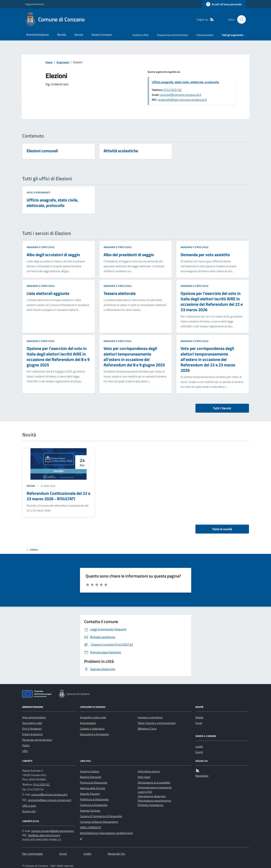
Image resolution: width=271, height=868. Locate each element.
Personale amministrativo (37, 740)
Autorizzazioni (88, 723)
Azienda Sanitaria (90, 811)
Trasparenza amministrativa (172, 35)
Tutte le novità (222, 529)
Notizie (31, 486)
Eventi (199, 752)
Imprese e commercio (150, 717)
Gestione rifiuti (140, 35)
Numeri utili (29, 811)
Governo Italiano (90, 771)
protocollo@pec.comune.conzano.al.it (182, 100)
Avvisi (199, 723)
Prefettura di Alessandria (94, 799)
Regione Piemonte (35, 4)
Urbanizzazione (205, 35)
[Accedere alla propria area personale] (224, 4)
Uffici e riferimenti (38, 192)
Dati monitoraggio (33, 854)
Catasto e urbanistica (92, 729)
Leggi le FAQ (145, 792)
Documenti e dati (32, 723)
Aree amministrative (34, 717)
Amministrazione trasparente (155, 787)
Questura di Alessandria (94, 805)
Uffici (25, 751)
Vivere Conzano (102, 35)
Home (49, 62)
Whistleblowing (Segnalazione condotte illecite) (106, 836)
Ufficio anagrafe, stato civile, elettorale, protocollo (185, 82)
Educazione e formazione (94, 734)
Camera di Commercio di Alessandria (101, 816)
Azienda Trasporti (90, 794)
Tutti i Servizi (222, 408)
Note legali (144, 777)
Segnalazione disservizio (152, 796)
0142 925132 (173, 90)
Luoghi (199, 746)
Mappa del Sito (116, 854)
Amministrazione (38, 35)
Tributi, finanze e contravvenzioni (157, 723)
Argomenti (63, 62)
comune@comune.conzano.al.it (181, 95)
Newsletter (202, 776)
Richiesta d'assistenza (150, 805)
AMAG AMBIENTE (91, 827)
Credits (87, 854)
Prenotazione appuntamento (154, 801)
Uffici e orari (29, 806)
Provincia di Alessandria (94, 782)
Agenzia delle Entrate (93, 788)
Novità (62, 35)
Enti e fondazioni (32, 729)
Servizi (79, 35)
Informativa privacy (149, 771)
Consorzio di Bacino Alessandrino (99, 822)
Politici (26, 745)
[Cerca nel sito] (240, 19)
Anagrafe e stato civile (41, 247)
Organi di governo (32, 734)
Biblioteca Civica (147, 729)
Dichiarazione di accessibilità (154, 782)
